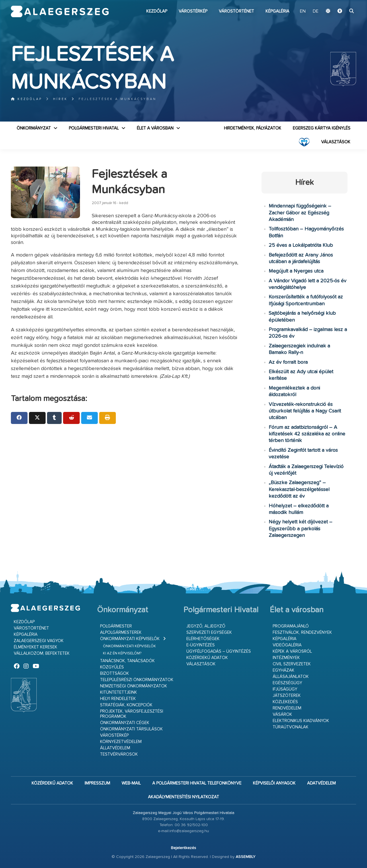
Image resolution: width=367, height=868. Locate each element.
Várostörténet (236, 11)
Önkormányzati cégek (125, 723)
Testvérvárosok (119, 754)
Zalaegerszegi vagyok (39, 641)
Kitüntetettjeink (119, 692)
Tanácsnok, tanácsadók (127, 661)
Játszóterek (287, 696)
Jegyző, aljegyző (206, 626)
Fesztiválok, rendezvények (302, 633)
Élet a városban (155, 128)
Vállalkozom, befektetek (42, 653)
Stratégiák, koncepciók (126, 705)
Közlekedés (285, 702)
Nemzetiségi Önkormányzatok (134, 686)
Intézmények (286, 658)
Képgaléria (277, 11)
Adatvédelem (321, 783)
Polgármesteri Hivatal (94, 128)
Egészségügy (287, 683)
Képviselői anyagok (274, 783)
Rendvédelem (287, 708)
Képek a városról (292, 651)
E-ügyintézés (201, 645)
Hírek (60, 99)
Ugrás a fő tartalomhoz (342, 3)
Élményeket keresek (36, 647)
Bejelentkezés (183, 848)
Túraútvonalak (291, 727)
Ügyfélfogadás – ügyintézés (219, 651)
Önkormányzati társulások (131, 729)
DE (316, 11)
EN (303, 11)
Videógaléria (287, 645)
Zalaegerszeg (60, 11)
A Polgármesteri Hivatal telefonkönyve (197, 783)
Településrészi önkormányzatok (137, 680)
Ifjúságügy (285, 689)
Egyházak (284, 670)
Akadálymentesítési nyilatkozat (183, 797)
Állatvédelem (115, 748)
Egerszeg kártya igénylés (322, 128)
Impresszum (97, 783)
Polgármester (116, 626)
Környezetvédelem (121, 742)
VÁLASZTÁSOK (336, 142)
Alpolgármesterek (121, 633)
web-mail (131, 783)
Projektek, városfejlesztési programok (132, 714)
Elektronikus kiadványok (301, 721)
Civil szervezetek (292, 664)
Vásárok (282, 714)
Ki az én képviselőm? (122, 653)
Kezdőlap (157, 11)
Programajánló (291, 626)
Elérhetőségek (203, 639)
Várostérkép (193, 11)
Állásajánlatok (291, 677)
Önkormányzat (34, 128)
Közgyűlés (112, 667)
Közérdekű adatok (207, 658)
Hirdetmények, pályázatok (253, 128)
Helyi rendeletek (118, 699)
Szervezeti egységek (209, 633)
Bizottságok (115, 674)
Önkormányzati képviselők (130, 639)
